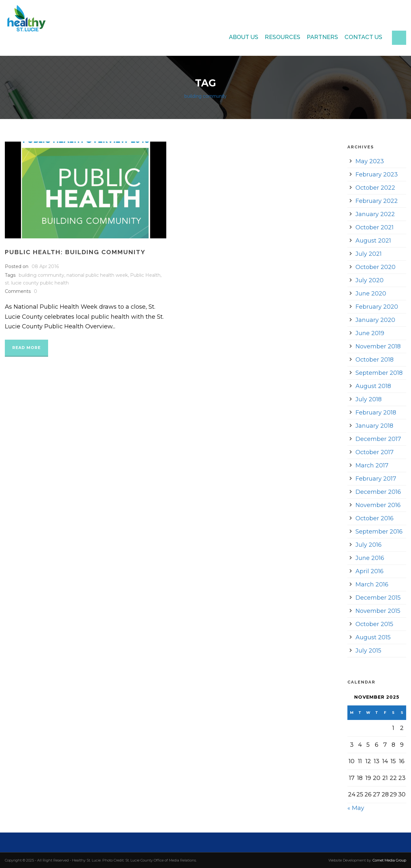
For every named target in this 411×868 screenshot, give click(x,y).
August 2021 (373, 241)
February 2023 (377, 175)
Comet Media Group (389, 860)
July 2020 (370, 280)
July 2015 (368, 651)
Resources (283, 37)
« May (356, 808)
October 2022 (375, 188)
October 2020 (375, 267)
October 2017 (375, 452)
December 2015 (378, 598)
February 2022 (377, 201)
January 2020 (375, 320)
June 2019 (370, 333)
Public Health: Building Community (75, 252)
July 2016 (369, 545)
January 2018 (374, 426)
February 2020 (377, 307)
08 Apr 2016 (45, 266)
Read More (26, 348)
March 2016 (372, 584)
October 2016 (375, 518)
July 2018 (369, 399)
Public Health (145, 275)
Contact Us (363, 37)
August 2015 (373, 637)
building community (41, 275)
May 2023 (370, 161)
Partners (322, 37)
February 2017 (376, 479)
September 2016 (379, 532)
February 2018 (376, 413)
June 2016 (370, 558)
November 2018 (378, 346)
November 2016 (378, 505)
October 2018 (375, 360)
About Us (244, 37)
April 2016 (370, 571)
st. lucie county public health (37, 283)
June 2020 (371, 294)
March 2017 (372, 465)
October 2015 (374, 624)
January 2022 (375, 214)
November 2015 (378, 611)
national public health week (97, 275)
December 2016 (378, 492)
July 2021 (369, 254)
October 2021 (375, 227)
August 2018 (373, 386)
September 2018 (379, 373)
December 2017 (378, 439)
